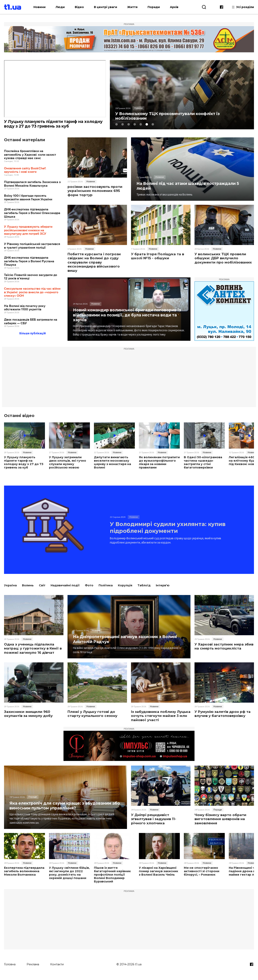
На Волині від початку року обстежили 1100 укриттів (25, 308)
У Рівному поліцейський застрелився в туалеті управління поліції (32, 246)
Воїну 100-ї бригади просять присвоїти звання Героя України (28, 198)
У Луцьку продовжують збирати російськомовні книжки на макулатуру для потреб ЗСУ (28, 231)
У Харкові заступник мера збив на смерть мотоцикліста (224, 650)
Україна (10, 589)
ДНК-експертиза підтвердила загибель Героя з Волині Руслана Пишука (29, 262)
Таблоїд (144, 589)
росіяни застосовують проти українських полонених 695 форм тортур (95, 191)
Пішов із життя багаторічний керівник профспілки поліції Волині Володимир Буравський (112, 878)
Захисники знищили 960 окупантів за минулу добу (28, 717)
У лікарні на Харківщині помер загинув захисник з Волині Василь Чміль (158, 875)
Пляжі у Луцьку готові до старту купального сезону (92, 717)
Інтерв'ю (163, 589)
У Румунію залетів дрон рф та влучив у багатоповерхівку (223, 717)
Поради (158, 7)
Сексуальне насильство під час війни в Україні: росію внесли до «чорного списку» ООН (32, 293)
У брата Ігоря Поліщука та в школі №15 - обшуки (158, 256)
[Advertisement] (129, 379)
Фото (89, 589)
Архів (178, 7)
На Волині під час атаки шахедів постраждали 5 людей (190, 186)
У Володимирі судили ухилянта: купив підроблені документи (163, 529)
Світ (42, 589)
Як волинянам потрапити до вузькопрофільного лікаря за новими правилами (159, 463)
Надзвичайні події (65, 589)
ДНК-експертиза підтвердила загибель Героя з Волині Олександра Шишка (32, 213)
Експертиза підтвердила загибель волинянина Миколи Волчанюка (24, 875)
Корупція (125, 589)
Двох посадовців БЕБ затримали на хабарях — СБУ (31, 322)
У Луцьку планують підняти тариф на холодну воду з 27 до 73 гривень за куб (48, 124)
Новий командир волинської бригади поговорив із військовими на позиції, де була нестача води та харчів (127, 315)
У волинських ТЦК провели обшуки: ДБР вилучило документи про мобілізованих (223, 259)
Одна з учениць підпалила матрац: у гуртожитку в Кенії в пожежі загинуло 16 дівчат (33, 652)
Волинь (28, 589)
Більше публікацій (33, 334)
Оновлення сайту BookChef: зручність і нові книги (25, 170)
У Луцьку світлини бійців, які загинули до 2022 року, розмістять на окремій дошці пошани (69, 876)
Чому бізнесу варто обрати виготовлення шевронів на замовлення (220, 822)
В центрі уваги (110, 7)
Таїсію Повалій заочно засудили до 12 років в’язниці (31, 277)
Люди (64, 7)
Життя (136, 7)
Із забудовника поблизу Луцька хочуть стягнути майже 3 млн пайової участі (161, 719)
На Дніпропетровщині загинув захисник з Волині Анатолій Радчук (127, 642)
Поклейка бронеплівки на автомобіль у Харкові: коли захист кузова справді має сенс (30, 155)
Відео (83, 7)
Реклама (33, 967)
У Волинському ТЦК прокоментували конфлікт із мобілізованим (170, 116)
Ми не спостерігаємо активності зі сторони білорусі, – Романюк (201, 875)
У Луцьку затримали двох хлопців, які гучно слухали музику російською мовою (69, 463)
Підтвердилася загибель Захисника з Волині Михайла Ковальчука (32, 184)
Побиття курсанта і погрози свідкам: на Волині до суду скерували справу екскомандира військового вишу (94, 263)
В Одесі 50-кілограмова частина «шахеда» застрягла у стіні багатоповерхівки (203, 463)
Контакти (57, 967)
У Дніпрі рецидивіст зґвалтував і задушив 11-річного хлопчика (154, 822)
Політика (106, 589)
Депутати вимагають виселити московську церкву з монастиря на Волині (112, 463)
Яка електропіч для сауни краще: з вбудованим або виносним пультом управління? (62, 809)
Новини (44, 7)
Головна (10, 967)
